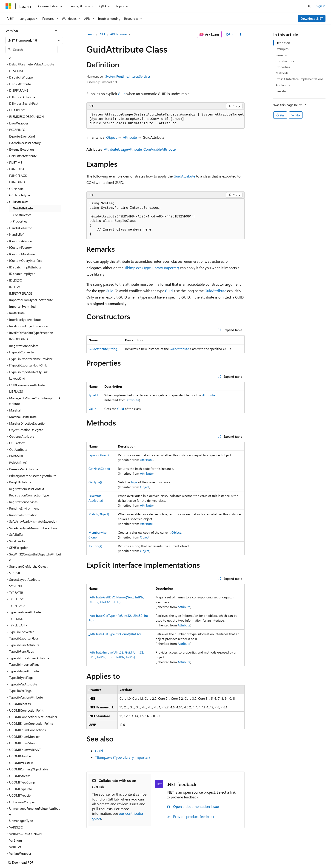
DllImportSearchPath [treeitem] (24, 77)
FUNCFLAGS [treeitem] (18, 149)
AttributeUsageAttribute (123, 149)
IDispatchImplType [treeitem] (22, 247)
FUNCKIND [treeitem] (17, 155)
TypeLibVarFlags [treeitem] (20, 664)
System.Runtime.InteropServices (128, 76)
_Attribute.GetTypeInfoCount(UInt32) (115, 634)
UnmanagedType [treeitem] (21, 794)
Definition (283, 43)
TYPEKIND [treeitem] (16, 592)
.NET (102, 34)
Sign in (321, 6)
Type (134, 482)
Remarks (282, 55)
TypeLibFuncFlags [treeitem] (21, 624)
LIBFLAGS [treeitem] (16, 365)
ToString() (95, 546)
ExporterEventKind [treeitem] (22, 109)
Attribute (130, 137)
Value (92, 409)
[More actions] (241, 34)
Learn (90, 34)
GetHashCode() (99, 469)
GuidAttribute (184, 176)
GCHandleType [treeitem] (20, 168)
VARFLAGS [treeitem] (17, 820)
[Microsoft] (9, 6)
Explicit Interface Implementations (299, 79)
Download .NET (312, 18)
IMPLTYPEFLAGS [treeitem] (21, 266)
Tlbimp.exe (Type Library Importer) (152, 268)
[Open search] (309, 6)
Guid (122, 94)
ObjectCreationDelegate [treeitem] (26, 403)
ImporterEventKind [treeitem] (22, 280)
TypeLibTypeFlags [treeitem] (21, 651)
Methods (282, 73)
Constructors (285, 61)
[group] (165, 119)
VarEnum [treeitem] (16, 813)
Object (111, 137)
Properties (283, 67)
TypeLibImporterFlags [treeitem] (24, 638)
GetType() (95, 482)
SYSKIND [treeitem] (16, 559)
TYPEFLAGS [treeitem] (17, 579)
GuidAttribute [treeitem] (23, 181)
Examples (282, 49)
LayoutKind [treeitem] (17, 351)
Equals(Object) (99, 455)
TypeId (93, 395)
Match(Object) (99, 514)
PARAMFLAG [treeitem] (18, 436)
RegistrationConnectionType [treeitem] (29, 468)
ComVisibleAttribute (160, 149)
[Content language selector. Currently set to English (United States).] (27, 861)
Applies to (283, 85)
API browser (119, 34)
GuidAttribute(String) (103, 349)
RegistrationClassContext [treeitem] (27, 462)
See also (281, 91)
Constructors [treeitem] (22, 188)
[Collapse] (56, 31)
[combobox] (34, 40)
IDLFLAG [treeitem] (15, 260)
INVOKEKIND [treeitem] (19, 312)
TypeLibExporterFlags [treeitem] (24, 611)
